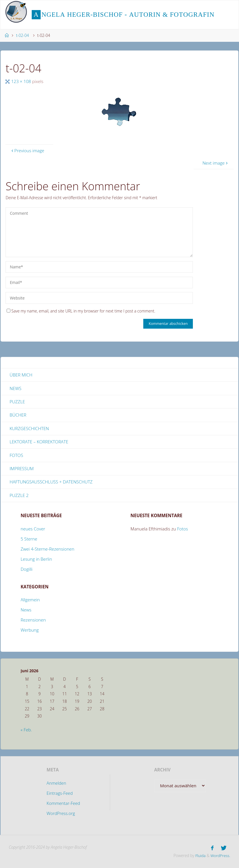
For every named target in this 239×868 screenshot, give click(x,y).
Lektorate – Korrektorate (39, 442)
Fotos (16, 455)
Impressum (22, 469)
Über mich (21, 375)
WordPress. (220, 855)
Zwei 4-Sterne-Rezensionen (48, 549)
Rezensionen (33, 620)
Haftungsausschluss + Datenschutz (51, 482)
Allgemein (30, 600)
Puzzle (17, 402)
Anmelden (56, 784)
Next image (216, 163)
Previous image (27, 150)
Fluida (199, 855)
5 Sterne (29, 539)
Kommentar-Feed (63, 803)
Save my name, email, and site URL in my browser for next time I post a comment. (81, 311)
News (15, 388)
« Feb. (26, 730)
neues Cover (33, 529)
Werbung (30, 630)
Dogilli (27, 570)
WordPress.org (61, 814)
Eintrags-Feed (60, 794)
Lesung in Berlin (36, 560)
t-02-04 (23, 35)
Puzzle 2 (19, 496)
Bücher (18, 415)
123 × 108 (22, 81)
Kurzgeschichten (29, 428)
